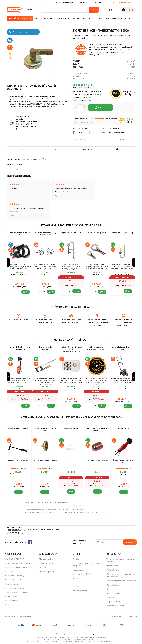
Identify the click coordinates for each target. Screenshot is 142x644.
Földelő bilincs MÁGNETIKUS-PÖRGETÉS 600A (90, 512)
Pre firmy (84, 2)
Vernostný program (64, 2)
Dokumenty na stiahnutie (16, 567)
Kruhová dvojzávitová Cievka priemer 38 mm (20, 348)
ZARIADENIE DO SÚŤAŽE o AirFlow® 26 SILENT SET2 (26, 121)
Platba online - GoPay (15, 588)
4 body (127, 94)
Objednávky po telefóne (15, 580)
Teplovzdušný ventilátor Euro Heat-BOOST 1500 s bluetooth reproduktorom (71, 349)
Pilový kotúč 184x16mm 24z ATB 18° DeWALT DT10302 (97, 348)
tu (94, 634)
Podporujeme (79, 570)
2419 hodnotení (111, 119)
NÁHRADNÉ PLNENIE (15, 559)
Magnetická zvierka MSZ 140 (71, 233)
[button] (2, 200)
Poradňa (76, 559)
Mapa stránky (116, 616)
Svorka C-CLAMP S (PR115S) (97, 233)
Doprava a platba (46, 572)
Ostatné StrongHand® (126, 139)
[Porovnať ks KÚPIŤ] (14, 292)
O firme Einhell (113, 566)
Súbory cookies (12, 596)
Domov (36, 18)
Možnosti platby (46, 559)
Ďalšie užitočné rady (115, 606)
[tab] (87, 149)
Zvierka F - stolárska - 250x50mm (45, 348)
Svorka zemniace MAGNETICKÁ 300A (45, 430)
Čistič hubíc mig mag (124, 429)
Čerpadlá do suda (114, 602)
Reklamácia (10, 572)
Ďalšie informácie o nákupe (17, 605)
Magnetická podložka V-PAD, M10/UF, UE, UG (45, 234)
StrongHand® (130, 61)
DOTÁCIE (43, 567)
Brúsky (109, 589)
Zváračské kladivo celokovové (18, 429)
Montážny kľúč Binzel (71, 429)
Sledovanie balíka (47, 563)
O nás (75, 582)
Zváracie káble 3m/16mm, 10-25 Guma (20, 234)
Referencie (77, 578)
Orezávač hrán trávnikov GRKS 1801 (122, 348)
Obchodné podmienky (15, 576)
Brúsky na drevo (113, 593)
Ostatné (92, 18)
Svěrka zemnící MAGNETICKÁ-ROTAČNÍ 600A (72, 510)
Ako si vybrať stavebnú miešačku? (121, 581)
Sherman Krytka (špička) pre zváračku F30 (97, 430)
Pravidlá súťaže (12, 584)
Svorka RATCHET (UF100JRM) (122, 233)
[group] (20, 262)
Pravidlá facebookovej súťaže (18, 563)
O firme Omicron (114, 570)
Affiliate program (80, 591)
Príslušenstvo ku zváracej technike (72, 18)
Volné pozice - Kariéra (82, 574)
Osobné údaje (132, 616)
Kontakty (99, 2)
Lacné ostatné (76, 506)
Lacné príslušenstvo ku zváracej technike (56, 506)
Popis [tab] (23, 149)
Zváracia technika (49, 18)
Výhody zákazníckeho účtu (17, 592)
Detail (18, 492)
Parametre (55, 149)
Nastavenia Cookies (14, 601)
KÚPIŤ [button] (27, 292)
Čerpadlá (110, 597)
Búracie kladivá (113, 585)
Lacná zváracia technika (33, 506)
